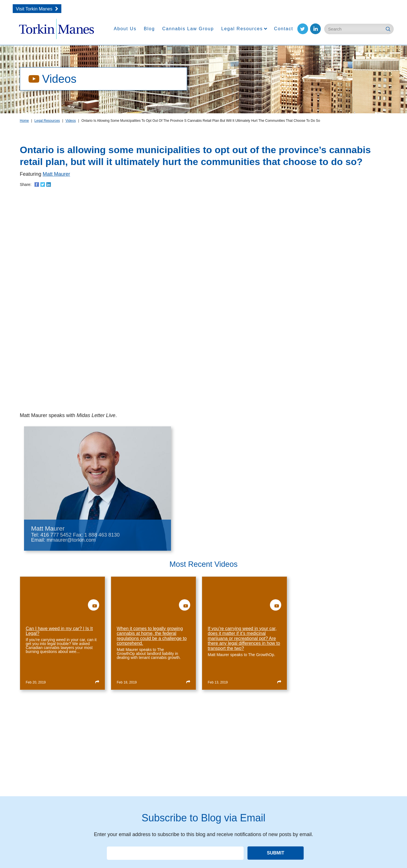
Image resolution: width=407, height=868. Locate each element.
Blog (149, 29)
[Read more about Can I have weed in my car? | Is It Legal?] (97, 682)
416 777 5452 (56, 535)
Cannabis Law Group (188, 29)
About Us (125, 29)
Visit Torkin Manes (34, 9)
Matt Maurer (56, 174)
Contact (284, 29)
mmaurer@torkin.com (71, 540)
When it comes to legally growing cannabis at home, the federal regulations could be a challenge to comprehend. (152, 636)
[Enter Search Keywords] (359, 29)
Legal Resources (242, 29)
